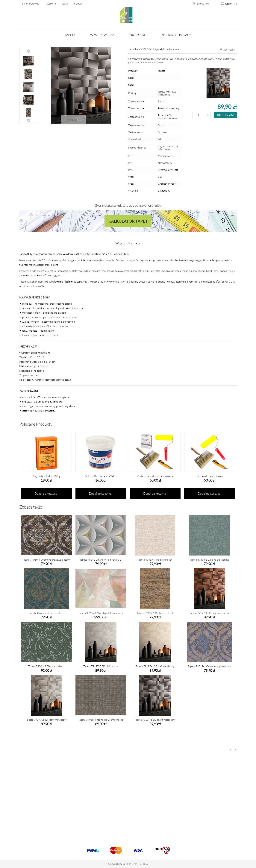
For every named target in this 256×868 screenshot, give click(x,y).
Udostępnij (227, 50)
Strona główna (31, 4)
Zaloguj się (203, 4)
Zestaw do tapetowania (210, 476)
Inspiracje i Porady (176, 35)
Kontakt (79, 4)
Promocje (137, 35)
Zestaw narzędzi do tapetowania (155, 476)
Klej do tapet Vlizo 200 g (46, 476)
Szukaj (65, 4)
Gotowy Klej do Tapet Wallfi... (101, 476)
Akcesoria (50, 4)
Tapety (70, 35)
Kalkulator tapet (128, 221)
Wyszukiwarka (102, 35)
